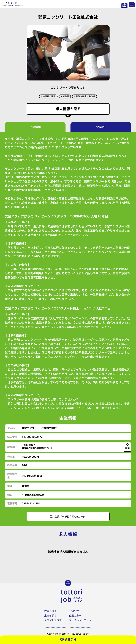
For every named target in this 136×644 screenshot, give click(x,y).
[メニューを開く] (132, 5)
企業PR (101, 127)
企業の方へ (75, 615)
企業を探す (50, 615)
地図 (128, 447)
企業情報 (35, 127)
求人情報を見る (68, 109)
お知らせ (74, 611)
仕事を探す (50, 611)
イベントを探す (53, 620)
